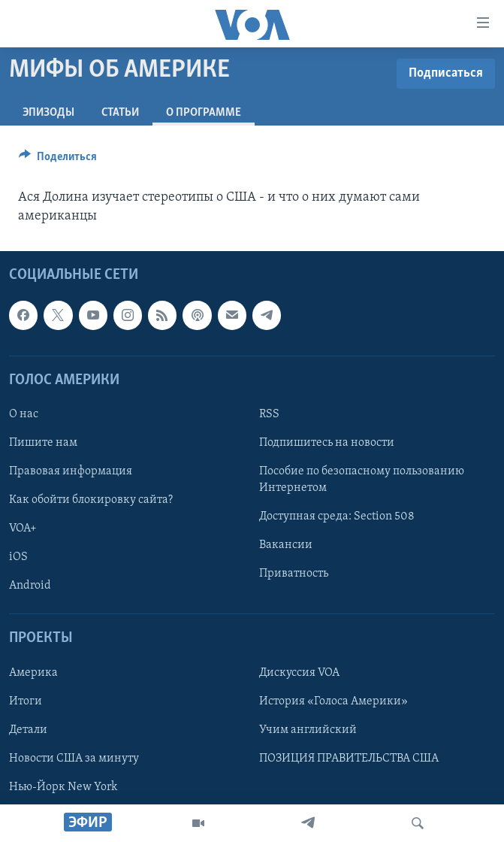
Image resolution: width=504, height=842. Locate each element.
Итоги (26, 701)
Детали (28, 730)
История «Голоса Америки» (333, 701)
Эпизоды (48, 113)
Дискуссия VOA (299, 673)
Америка (33, 673)
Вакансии (286, 545)
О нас (24, 414)
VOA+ (23, 529)
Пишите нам (43, 443)
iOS (18, 557)
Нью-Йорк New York (63, 787)
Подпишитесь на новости (327, 443)
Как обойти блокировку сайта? (91, 500)
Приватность (294, 574)
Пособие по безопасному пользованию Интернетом (362, 480)
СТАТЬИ (120, 113)
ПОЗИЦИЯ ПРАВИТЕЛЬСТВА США (349, 759)
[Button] (58, 160)
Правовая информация (71, 471)
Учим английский (308, 730)
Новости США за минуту (74, 759)
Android (30, 586)
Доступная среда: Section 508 (337, 516)
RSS (269, 414)
